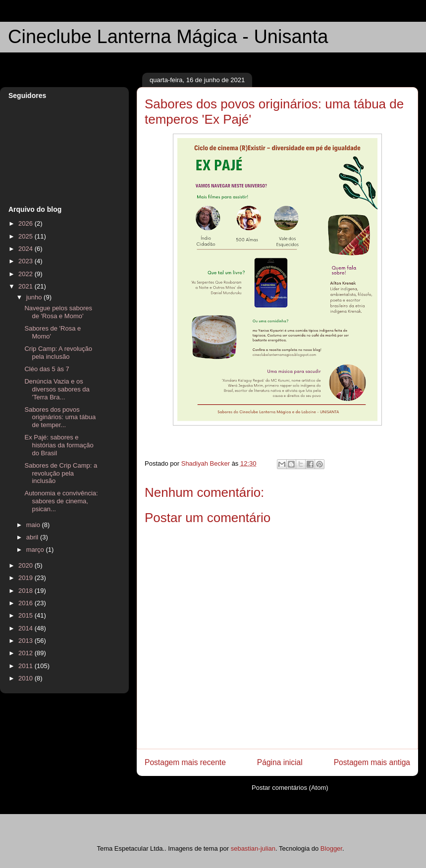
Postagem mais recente (185, 762)
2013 (27, 641)
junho (35, 297)
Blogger (331, 848)
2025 (27, 236)
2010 (27, 678)
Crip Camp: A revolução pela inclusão (58, 353)
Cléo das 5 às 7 (47, 369)
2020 (27, 565)
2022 (27, 274)
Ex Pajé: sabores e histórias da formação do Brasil (59, 445)
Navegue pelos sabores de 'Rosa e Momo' (58, 312)
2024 (27, 249)
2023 (27, 261)
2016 (27, 603)
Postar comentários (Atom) (290, 788)
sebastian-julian (253, 848)
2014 (27, 628)
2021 (27, 286)
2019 (27, 578)
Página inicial (280, 762)
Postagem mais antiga (372, 762)
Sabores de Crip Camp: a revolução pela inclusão (61, 473)
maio (34, 525)
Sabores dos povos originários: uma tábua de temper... (60, 417)
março (36, 550)
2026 (27, 223)
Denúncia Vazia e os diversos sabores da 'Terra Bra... (57, 389)
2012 (27, 653)
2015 (27, 615)
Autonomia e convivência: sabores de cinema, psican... (61, 501)
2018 (27, 591)
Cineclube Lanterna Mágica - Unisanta (168, 37)
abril (33, 537)
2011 (27, 666)
